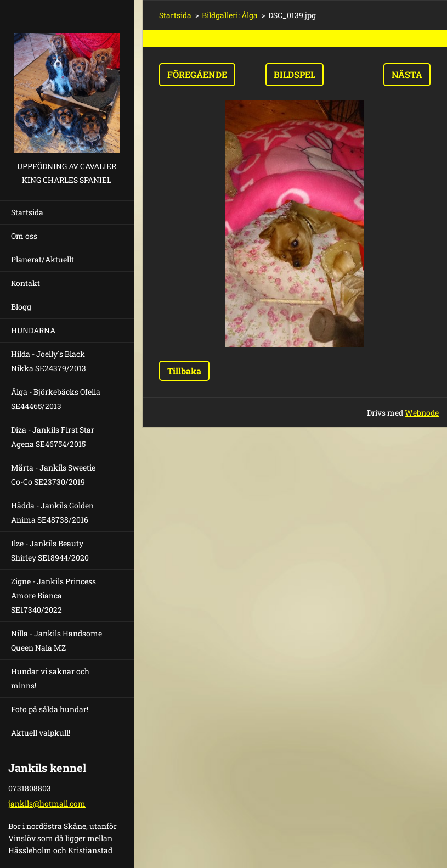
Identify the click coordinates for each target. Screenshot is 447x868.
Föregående (197, 74)
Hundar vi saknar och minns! (50, 678)
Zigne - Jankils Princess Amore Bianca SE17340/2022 (53, 595)
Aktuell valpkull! (41, 733)
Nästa (407, 74)
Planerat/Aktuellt (43, 259)
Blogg (21, 307)
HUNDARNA (33, 330)
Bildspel (295, 74)
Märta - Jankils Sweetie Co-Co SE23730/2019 (53, 475)
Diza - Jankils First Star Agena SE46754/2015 (53, 437)
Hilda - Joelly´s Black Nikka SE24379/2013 (49, 361)
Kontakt (26, 283)
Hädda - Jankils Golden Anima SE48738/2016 (52, 513)
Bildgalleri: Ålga (230, 15)
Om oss (24, 236)
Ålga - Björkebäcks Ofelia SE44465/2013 (56, 399)
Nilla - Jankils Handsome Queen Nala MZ (56, 640)
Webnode (422, 413)
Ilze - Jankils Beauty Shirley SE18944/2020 (50, 550)
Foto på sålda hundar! (50, 709)
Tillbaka (184, 371)
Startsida (27, 212)
